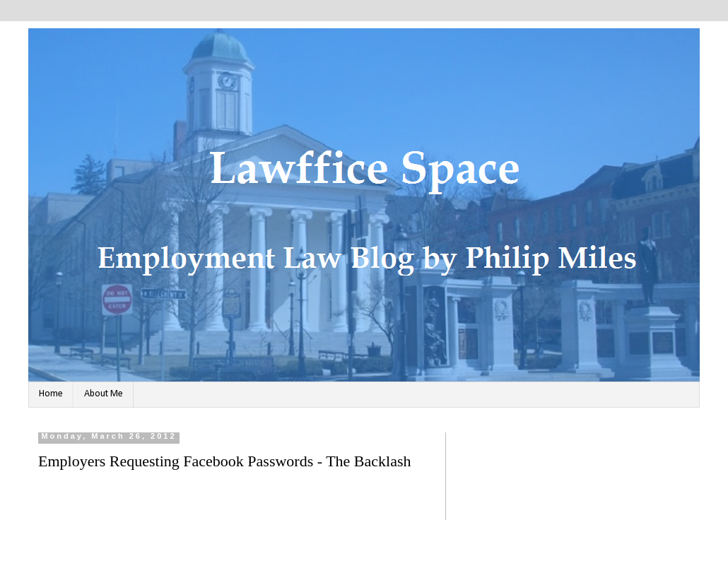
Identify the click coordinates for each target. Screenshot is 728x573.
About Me (104, 394)
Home (51, 394)
